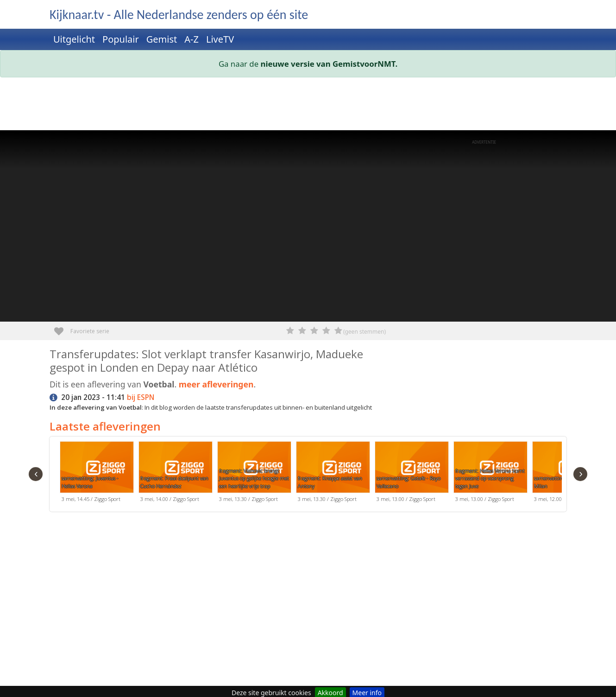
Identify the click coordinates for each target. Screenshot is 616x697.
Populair (121, 39)
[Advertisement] (308, 106)
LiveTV (220, 39)
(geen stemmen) (365, 332)
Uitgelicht (74, 39)
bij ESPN (141, 397)
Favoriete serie (62, 328)
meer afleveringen (216, 384)
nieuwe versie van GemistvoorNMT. (329, 64)
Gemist (162, 39)
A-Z (192, 39)
